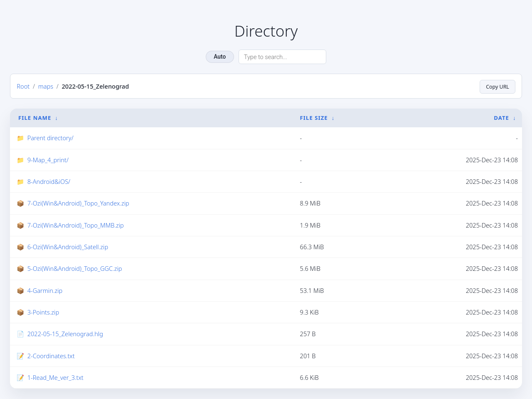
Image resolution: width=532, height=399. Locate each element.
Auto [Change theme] (220, 57)
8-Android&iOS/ (49, 181)
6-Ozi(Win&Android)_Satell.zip (68, 247)
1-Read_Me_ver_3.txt (55, 377)
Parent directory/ (50, 138)
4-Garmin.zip (45, 290)
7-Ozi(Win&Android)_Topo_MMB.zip (76, 225)
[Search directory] (282, 57)
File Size (314, 118)
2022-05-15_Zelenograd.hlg (65, 334)
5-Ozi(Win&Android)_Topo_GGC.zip (75, 268)
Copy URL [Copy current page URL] (496, 86)
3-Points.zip (43, 312)
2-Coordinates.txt (51, 356)
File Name (35, 118)
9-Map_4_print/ (48, 160)
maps (46, 86)
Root (23, 86)
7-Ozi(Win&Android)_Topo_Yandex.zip (78, 203)
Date (501, 118)
